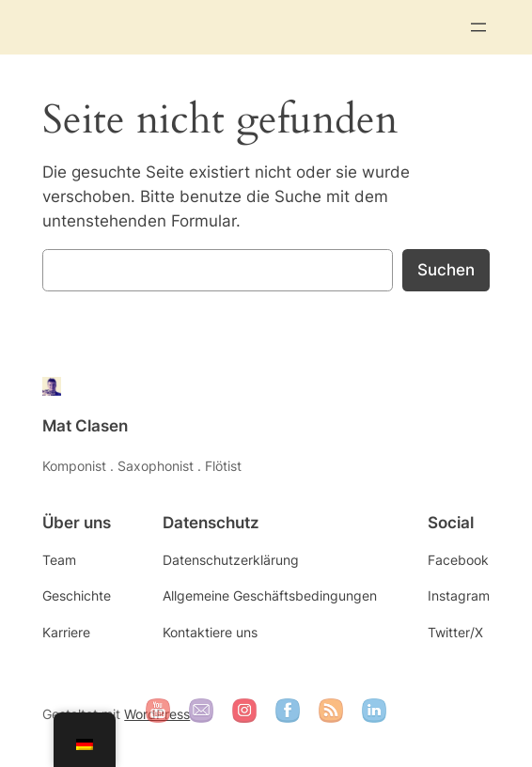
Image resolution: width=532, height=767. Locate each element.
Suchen (446, 270)
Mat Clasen (85, 426)
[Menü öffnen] (478, 27)
